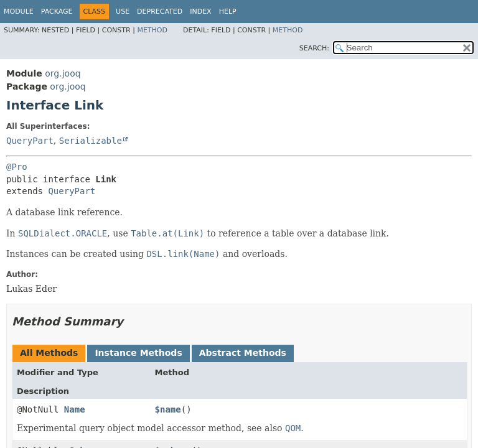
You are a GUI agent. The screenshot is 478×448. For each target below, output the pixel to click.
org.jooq (63, 73)
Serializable (91, 141)
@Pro (17, 167)
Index (200, 12)
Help (228, 12)
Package (57, 12)
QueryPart (30, 141)
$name (168, 409)
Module (19, 12)
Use (123, 12)
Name (75, 409)
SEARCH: (314, 48)
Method (152, 30)
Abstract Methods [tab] (243, 353)
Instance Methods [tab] (138, 353)
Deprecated (160, 12)
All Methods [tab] (49, 353)
